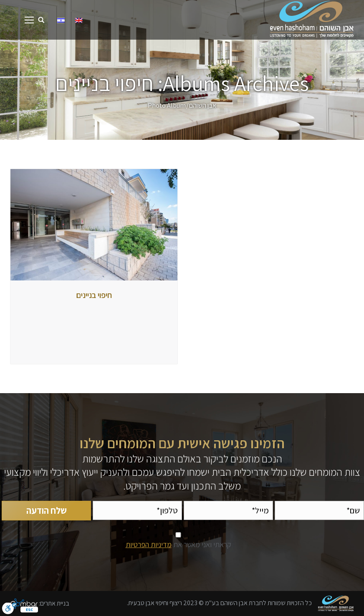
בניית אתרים (55, 603)
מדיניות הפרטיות (149, 544)
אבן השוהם (203, 105)
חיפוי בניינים (94, 295)
